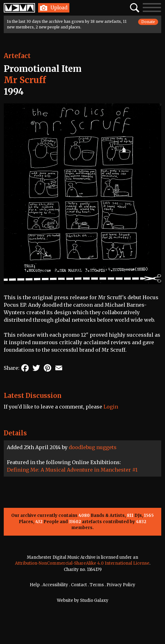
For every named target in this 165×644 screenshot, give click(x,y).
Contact (79, 585)
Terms (97, 585)
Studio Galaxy (94, 600)
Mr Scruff (25, 80)
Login (111, 407)
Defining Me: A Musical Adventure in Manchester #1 (72, 470)
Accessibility (55, 585)
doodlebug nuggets (93, 447)
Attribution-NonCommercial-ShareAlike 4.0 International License (82, 563)
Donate (148, 22)
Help (35, 585)
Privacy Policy (121, 585)
